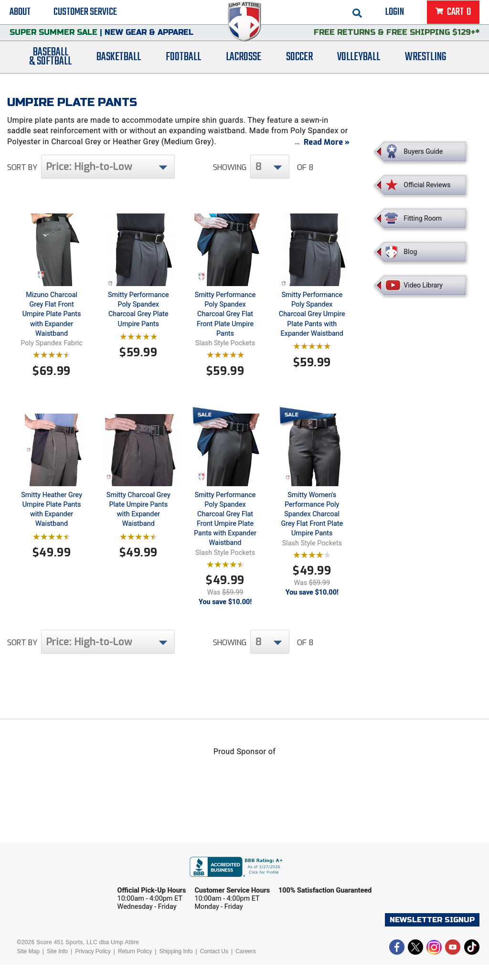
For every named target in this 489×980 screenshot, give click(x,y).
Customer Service (85, 14)
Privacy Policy (93, 967)
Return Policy (135, 967)
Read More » (327, 157)
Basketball (119, 68)
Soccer (299, 68)
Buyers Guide (423, 151)
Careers (246, 967)
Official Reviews (427, 185)
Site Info (57, 967)
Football (183, 68)
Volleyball (359, 68)
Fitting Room (423, 218)
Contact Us (214, 967)
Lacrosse (244, 68)
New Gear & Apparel (149, 40)
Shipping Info (176, 967)
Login (395, 14)
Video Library (423, 285)
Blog (410, 252)
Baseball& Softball (50, 68)
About (20, 14)
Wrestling (425, 68)
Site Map (28, 967)
